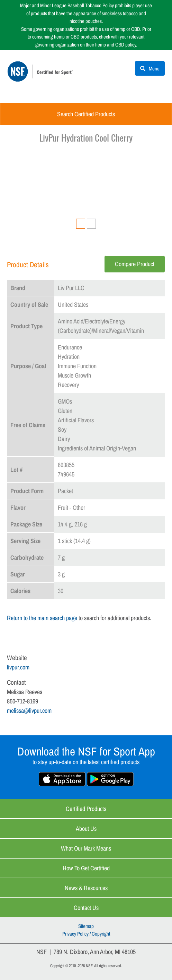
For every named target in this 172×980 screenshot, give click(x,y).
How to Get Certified (86, 868)
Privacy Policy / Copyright (86, 934)
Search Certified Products (86, 114)
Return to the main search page (42, 618)
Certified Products (86, 809)
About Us (86, 829)
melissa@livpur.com (29, 711)
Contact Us (86, 908)
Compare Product (135, 264)
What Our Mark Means (86, 848)
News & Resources (86, 888)
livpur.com (18, 667)
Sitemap (86, 926)
